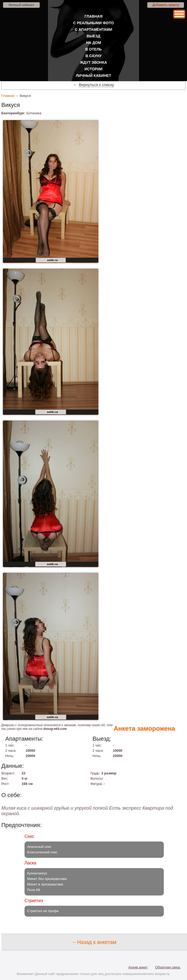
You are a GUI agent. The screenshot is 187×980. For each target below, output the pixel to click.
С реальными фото (93, 23)
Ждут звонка (93, 62)
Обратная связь (168, 967)
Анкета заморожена (144, 728)
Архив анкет (138, 967)
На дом (93, 43)
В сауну (93, 56)
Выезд (94, 36)
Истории (93, 69)
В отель (93, 49)
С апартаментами (94, 29)
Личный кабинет (21, 5)
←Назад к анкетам (94, 942)
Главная (94, 16)
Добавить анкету (166, 5)
